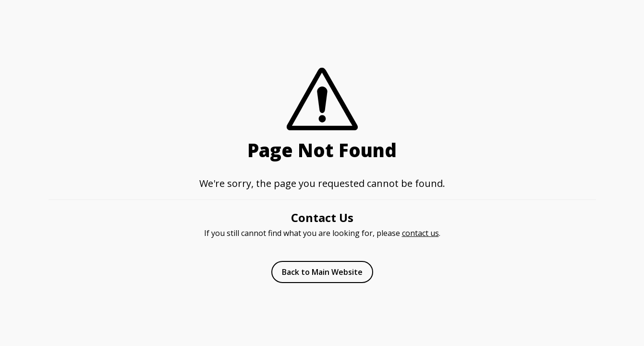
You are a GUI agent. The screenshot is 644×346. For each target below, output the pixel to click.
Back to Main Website (322, 272)
